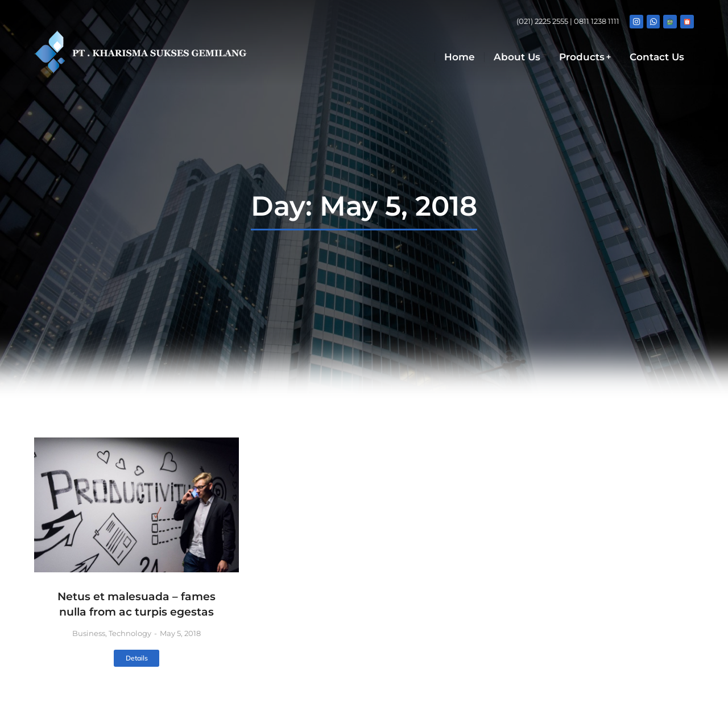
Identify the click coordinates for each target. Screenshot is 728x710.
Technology (130, 633)
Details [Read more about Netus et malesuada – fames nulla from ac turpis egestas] (137, 658)
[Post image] (136, 505)
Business (89, 633)
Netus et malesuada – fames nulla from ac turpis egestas (136, 604)
